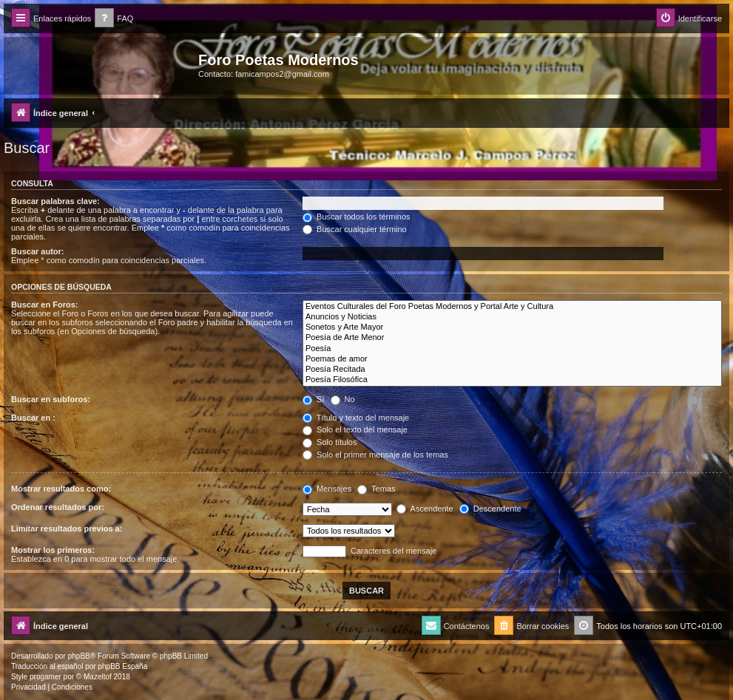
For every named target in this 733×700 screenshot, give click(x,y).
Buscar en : (33, 418)
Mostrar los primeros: (53, 550)
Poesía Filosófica (512, 380)
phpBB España (122, 666)
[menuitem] (114, 19)
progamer (45, 677)
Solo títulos (330, 442)
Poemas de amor (512, 359)
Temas (376, 489)
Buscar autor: (38, 251)
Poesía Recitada (512, 370)
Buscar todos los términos (357, 217)
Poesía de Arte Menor (512, 338)
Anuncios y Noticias (512, 317)
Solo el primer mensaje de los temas (375, 455)
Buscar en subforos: (51, 399)
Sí (313, 399)
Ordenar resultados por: (58, 507)
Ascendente (425, 509)
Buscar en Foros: (44, 305)
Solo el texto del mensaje (355, 429)
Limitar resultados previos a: (67, 529)
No (343, 399)
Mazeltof (98, 677)
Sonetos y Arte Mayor (512, 327)
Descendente (490, 509)
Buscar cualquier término (355, 229)
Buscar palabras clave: (55, 201)
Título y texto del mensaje (356, 418)
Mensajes (327, 489)
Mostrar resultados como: (61, 489)
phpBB (79, 656)
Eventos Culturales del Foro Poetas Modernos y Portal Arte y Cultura (512, 307)
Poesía (512, 349)
